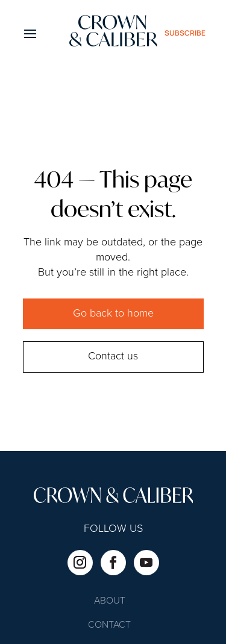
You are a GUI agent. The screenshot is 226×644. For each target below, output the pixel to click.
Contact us (113, 356)
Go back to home (113, 314)
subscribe (185, 33)
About (110, 601)
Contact (109, 626)
